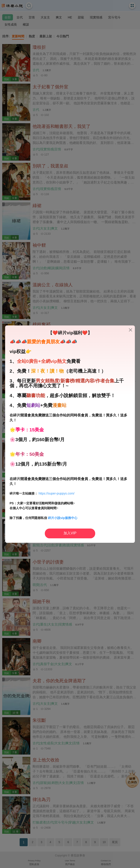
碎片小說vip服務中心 (63, 518)
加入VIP (70, 533)
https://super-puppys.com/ (57, 493)
